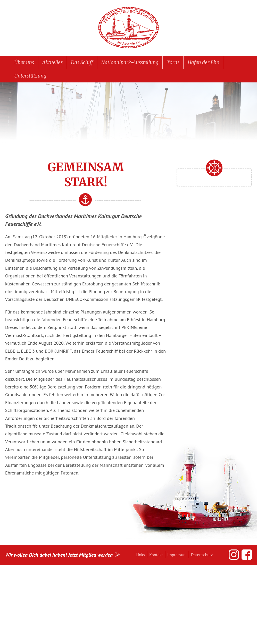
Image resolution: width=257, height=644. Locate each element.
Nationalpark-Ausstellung (130, 62)
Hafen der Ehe (203, 62)
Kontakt (156, 555)
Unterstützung (30, 76)
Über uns (24, 62)
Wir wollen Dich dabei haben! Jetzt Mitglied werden (59, 555)
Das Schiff (82, 62)
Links (140, 555)
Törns (173, 62)
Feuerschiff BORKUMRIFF (129, 28)
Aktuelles (52, 62)
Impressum (177, 555)
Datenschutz (202, 555)
